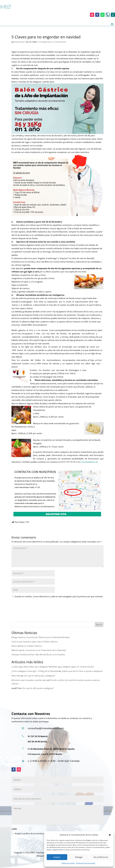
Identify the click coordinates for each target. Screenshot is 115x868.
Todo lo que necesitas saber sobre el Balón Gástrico (35, 642)
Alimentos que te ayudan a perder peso (29, 680)
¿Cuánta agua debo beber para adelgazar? (30, 667)
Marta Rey (19, 42)
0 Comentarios (60, 42)
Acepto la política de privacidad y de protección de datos (38, 833)
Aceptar (57, 857)
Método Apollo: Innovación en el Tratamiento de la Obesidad (39, 650)
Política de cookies (68, 863)
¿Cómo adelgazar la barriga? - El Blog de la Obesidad (35, 671)
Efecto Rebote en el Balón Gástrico (27, 646)
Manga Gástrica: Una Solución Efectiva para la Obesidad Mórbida (40, 637)
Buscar (99, 625)
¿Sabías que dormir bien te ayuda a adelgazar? (82, 671)
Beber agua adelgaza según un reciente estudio (73, 667)
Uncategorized (45, 42)
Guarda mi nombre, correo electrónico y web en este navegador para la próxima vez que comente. (59, 596)
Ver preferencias (101, 857)
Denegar (79, 857)
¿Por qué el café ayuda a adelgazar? (40, 676)
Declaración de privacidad (86, 863)
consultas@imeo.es (89, 462)
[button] (110, 835)
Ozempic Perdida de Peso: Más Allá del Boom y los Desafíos (38, 654)
